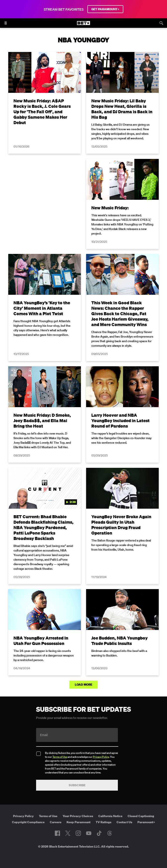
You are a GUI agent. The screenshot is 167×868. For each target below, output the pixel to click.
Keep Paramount (78, 822)
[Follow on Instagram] (78, 833)
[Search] (161, 23)
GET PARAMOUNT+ (105, 9)
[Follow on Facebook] (57, 833)
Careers (56, 822)
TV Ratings (104, 822)
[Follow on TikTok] (99, 833)
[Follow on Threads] (110, 833)
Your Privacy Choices (78, 816)
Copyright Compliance (28, 822)
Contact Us (124, 822)
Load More (83, 685)
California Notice (110, 816)
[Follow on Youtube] (89, 833)
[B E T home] (83, 25)
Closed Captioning (141, 816)
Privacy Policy (101, 757)
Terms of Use (60, 757)
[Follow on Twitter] (68, 833)
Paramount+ (146, 822)
